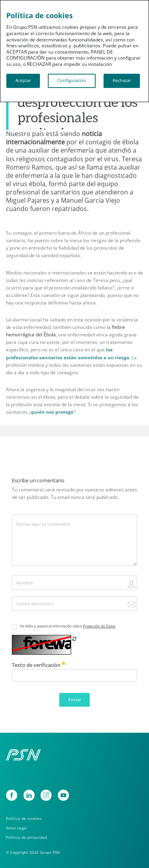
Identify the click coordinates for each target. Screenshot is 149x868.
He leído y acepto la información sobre (68, 626)
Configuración (72, 80)
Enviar (75, 700)
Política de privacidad (26, 837)
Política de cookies (24, 819)
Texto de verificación (39, 665)
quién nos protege (52, 412)
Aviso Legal (16, 828)
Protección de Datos (99, 626)
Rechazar (122, 80)
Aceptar (23, 80)
